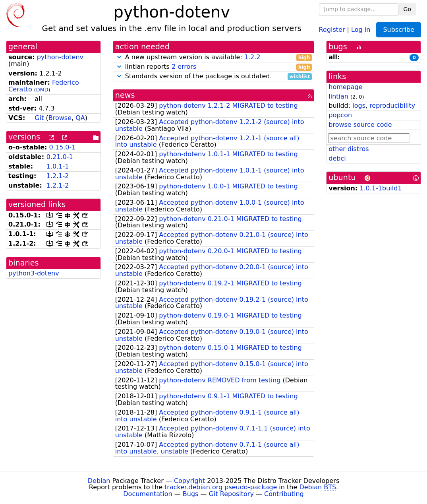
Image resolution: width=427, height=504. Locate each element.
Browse (60, 118)
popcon (340, 115)
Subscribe (399, 30)
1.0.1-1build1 (381, 188)
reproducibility (392, 106)
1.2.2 (252, 57)
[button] (119, 57)
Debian (99, 481)
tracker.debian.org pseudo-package (221, 487)
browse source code (360, 125)
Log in (361, 29)
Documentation (148, 494)
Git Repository (231, 494)
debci (337, 158)
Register (332, 29)
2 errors (184, 67)
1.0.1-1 (58, 166)
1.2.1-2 (58, 176)
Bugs (191, 494)
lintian (338, 96)
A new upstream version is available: (214, 57)
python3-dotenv (34, 273)
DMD (42, 90)
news (125, 95)
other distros (349, 149)
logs (359, 106)
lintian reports (214, 67)
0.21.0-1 (60, 157)
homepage (345, 87)
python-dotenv (60, 57)
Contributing (284, 494)
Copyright (189, 481)
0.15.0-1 (63, 147)
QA (80, 118)
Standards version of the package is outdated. (214, 77)
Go (407, 9)
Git (39, 118)
